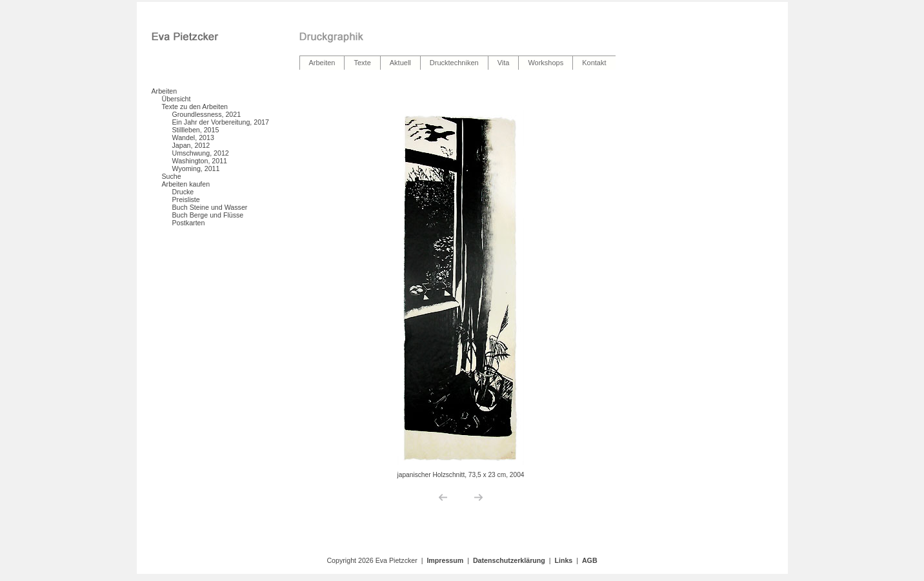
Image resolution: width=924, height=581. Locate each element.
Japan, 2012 (191, 145)
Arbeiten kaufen (186, 184)
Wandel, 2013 (193, 138)
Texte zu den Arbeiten (195, 107)
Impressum (445, 560)
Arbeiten (165, 91)
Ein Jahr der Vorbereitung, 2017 (221, 122)
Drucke (183, 192)
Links (563, 560)
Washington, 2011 (200, 161)
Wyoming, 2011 (196, 168)
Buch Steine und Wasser (210, 207)
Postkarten (189, 223)
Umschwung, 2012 (201, 153)
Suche (172, 176)
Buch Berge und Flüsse (208, 215)
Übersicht (176, 99)
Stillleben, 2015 (196, 130)
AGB (590, 560)
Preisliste (186, 199)
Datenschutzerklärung (509, 560)
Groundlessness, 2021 (207, 114)
